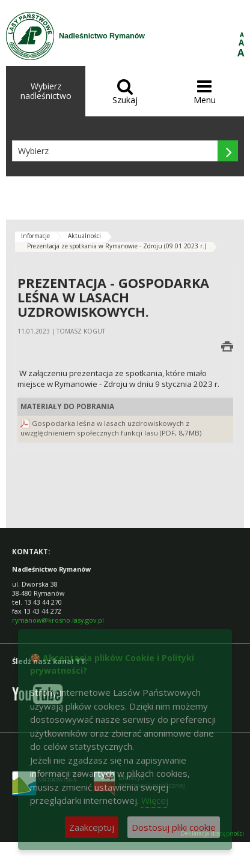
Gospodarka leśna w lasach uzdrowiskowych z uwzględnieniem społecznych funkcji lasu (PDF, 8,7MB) (111, 428)
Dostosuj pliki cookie (174, 827)
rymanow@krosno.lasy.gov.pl (58, 620)
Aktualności (84, 236)
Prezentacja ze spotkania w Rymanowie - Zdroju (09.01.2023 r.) (117, 246)
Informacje (35, 236)
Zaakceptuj (92, 827)
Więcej (155, 800)
